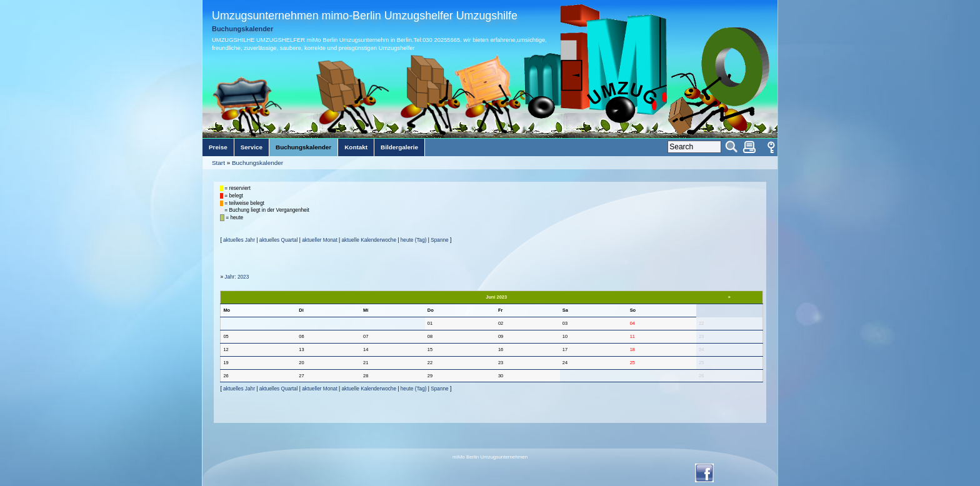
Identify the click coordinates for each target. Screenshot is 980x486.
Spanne (439, 240)
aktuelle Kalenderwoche (369, 240)
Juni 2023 (496, 297)
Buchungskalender (257, 163)
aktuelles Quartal (279, 240)
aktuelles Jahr (239, 240)
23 (701, 336)
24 (701, 350)
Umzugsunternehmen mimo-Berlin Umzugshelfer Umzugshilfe (365, 16)
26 (701, 376)
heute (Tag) (414, 240)
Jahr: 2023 (237, 277)
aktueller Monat (319, 240)
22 (701, 323)
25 (701, 363)
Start (218, 163)
